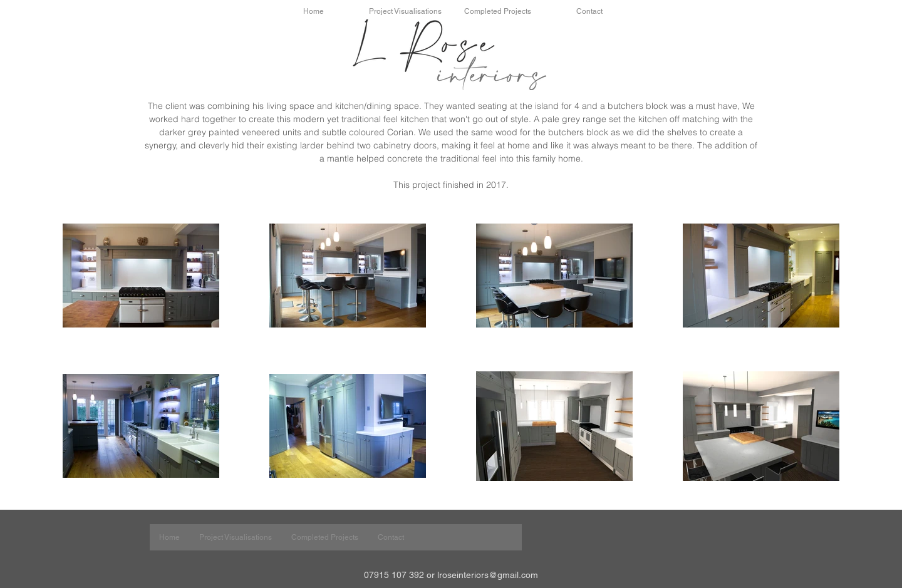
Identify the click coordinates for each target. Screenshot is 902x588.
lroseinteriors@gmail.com (488, 575)
